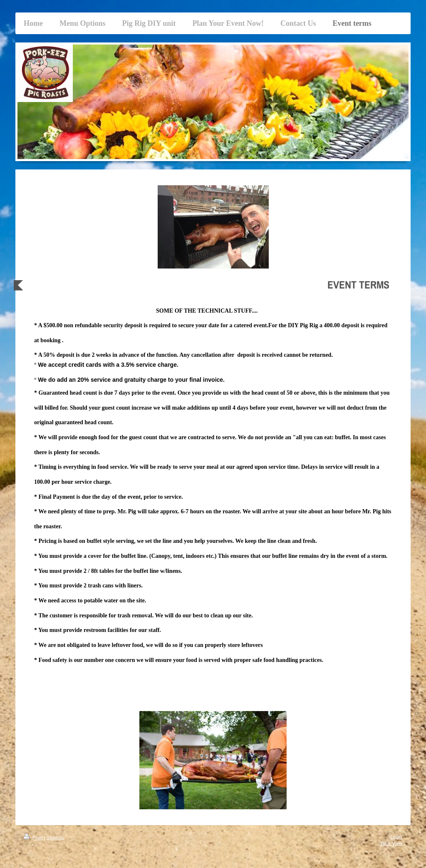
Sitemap (56, 837)
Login (396, 837)
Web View (391, 843)
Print (34, 837)
